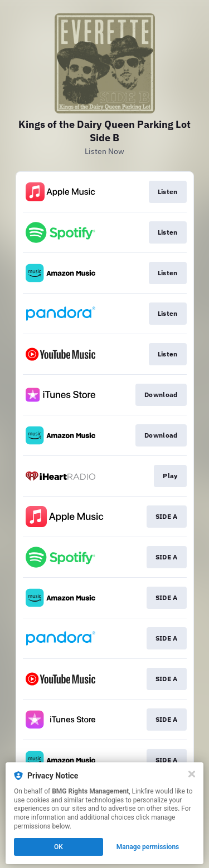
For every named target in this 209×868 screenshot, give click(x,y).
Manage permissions (148, 847)
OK (59, 847)
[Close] (192, 774)
